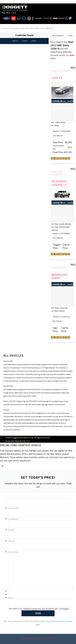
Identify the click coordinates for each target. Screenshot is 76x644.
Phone (11, 598)
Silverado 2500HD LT (59, 183)
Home (6, 28)
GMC (37, 28)
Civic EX (57, 78)
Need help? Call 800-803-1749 (38, 638)
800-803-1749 (9, 13)
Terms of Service (66, 621)
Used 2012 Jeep (59, 268)
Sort (71, 36)
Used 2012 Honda (61, 71)
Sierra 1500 (45, 28)
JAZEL (28, 441)
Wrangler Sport (59, 276)
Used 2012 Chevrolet (57, 173)
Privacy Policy (50, 621)
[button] (60, 158)
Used (22, 28)
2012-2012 (30, 28)
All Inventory (14, 28)
